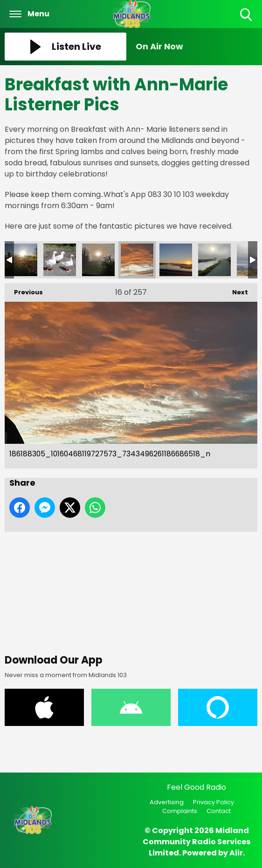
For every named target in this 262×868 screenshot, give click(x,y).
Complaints (180, 811)
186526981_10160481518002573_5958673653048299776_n (21, 260)
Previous (24, 290)
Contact (219, 811)
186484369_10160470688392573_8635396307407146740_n (60, 260)
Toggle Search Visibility (247, 15)
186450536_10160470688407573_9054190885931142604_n (98, 260)
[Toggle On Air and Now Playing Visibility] (196, 47)
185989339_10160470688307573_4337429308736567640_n (214, 260)
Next (235, 290)
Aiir (236, 853)
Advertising (167, 802)
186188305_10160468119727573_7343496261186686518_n (137, 260)
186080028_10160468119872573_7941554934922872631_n (176, 260)
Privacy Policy (214, 802)
